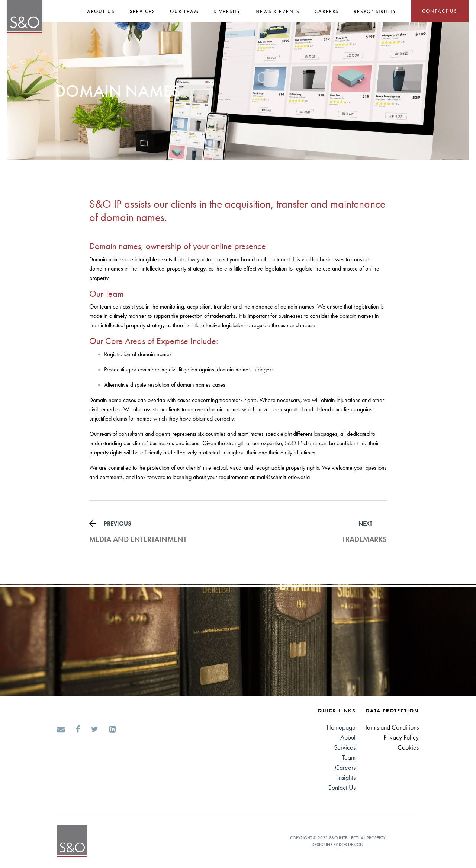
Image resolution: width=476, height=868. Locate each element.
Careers (345, 767)
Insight (345, 777)
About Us (101, 11)
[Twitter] (95, 730)
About (348, 737)
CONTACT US (440, 11)
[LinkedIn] (112, 730)
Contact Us (341, 787)
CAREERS (327, 11)
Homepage (341, 727)
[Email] (61, 730)
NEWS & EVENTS (278, 11)
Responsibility (375, 11)
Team (349, 757)
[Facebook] (78, 730)
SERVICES (143, 11)
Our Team (184, 11)
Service (344, 747)
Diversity (227, 11)
